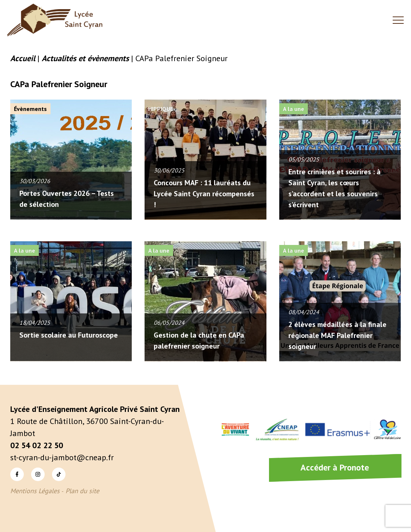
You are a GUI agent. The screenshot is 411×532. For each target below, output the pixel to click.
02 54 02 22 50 (37, 445)
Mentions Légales (35, 491)
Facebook (17, 474)
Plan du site (82, 491)
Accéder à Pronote (335, 467)
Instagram (38, 474)
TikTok (59, 474)
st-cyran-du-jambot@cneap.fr (62, 457)
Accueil (23, 58)
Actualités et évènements (85, 58)
